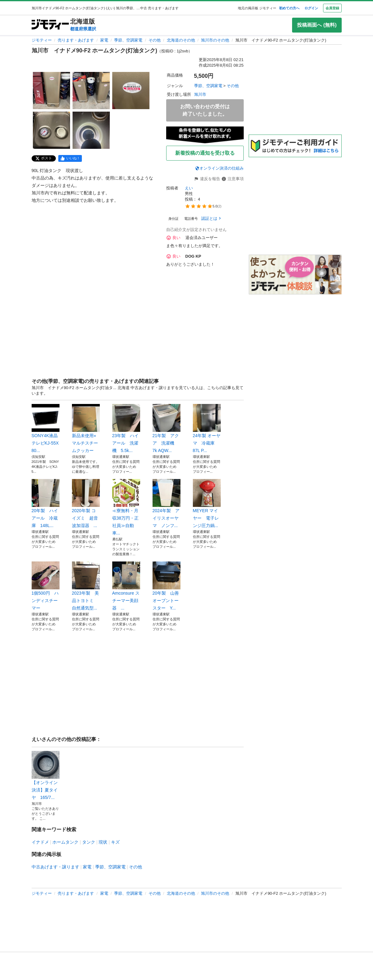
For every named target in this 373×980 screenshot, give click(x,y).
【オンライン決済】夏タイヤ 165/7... (46, 775)
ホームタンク (65, 842)
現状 (103, 842)
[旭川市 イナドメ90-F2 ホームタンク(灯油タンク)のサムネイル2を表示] (91, 91)
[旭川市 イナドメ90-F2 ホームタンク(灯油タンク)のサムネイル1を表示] (51, 91)
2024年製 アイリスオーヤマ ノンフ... (167, 503)
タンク (89, 842)
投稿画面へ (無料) (317, 25)
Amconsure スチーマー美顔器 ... (126, 586)
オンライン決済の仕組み (219, 168)
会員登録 (332, 8)
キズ (115, 842)
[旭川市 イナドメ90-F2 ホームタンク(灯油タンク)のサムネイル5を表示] (91, 130)
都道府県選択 (83, 29)
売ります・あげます (76, 40)
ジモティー (42, 40)
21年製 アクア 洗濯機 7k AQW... (167, 428)
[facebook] (70, 158)
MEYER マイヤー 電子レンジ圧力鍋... (207, 503)
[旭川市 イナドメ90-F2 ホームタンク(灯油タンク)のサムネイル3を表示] (131, 91)
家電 (104, 40)
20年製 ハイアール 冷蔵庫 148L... (46, 503)
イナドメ (40, 842)
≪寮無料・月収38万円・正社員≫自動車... (126, 507)
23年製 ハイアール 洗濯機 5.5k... (126, 428)
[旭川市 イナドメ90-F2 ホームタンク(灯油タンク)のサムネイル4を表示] (51, 130)
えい (189, 188)
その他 (155, 40)
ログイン (311, 8)
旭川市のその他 (215, 40)
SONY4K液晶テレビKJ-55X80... (46, 428)
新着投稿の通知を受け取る (205, 153)
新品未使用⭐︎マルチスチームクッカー (86, 428)
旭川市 (200, 94)
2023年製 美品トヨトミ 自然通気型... (86, 586)
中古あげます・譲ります (56, 867)
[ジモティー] (50, 25)
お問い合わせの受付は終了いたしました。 (205, 110)
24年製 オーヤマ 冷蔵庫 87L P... (207, 428)
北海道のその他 (181, 40)
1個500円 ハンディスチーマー (46, 586)
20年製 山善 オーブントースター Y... (167, 586)
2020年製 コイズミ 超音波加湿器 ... (86, 503)
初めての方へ (289, 8)
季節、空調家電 (128, 40)
